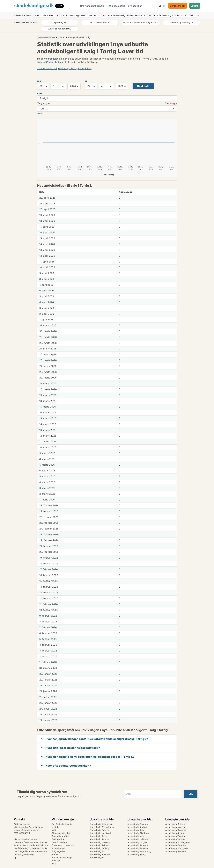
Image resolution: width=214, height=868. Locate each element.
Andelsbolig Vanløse (175, 839)
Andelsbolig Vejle (136, 836)
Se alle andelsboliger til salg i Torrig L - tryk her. (64, 68)
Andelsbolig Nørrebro (176, 827)
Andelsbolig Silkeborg (138, 833)
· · (43, 15)
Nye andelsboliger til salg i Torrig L (75, 37)
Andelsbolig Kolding (137, 827)
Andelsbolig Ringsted (176, 830)
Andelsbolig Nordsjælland (178, 848)
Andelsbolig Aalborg (100, 845)
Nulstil (40, 113)
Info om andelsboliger (62, 857)
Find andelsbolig (116, 6)
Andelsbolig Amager (100, 839)
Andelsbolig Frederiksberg (103, 827)
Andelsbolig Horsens (100, 842)
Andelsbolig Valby (136, 854)
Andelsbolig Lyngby (137, 842)
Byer (40, 94)
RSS (54, 863)
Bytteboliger (135, 6)
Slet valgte (171, 103)
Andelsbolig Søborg (175, 833)
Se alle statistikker (46, 37)
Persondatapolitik (60, 836)
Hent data (143, 86)
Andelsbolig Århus (98, 836)
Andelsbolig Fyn (97, 851)
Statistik (56, 854)
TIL (87, 81)
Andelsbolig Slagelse (138, 848)
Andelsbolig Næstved (100, 833)
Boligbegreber (59, 851)
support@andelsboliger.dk (52, 62)
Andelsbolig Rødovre (138, 845)
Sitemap (56, 860)
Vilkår (54, 830)
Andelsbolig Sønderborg (139, 851)
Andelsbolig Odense (99, 830)
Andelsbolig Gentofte (176, 845)
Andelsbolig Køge (136, 830)
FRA (39, 81)
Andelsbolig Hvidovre (138, 839)
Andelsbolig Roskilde (100, 854)
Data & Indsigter (60, 842)
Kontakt (55, 827)
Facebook (15, 858)
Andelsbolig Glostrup (138, 824)
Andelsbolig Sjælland (176, 851)
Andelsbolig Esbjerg (99, 848)
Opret (161, 6)
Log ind (195, 6)
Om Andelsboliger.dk (92, 6)
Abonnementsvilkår (61, 833)
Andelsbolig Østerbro (176, 824)
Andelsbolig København (101, 824)
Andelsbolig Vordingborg (178, 842)
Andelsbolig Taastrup (176, 836)
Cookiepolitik (58, 839)
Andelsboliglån (97, 857)
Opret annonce (178, 6)
